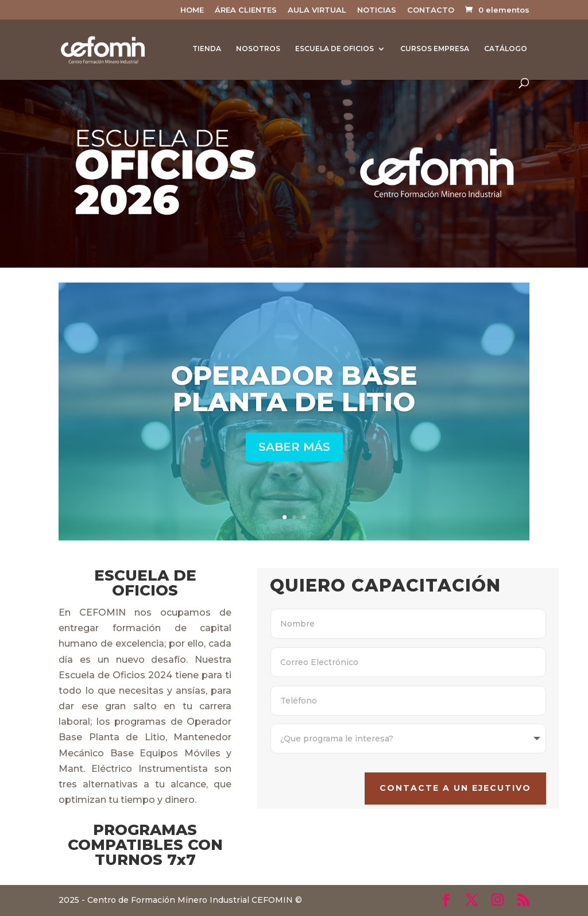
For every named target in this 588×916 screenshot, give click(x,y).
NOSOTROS (258, 49)
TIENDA (207, 49)
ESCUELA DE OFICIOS (334, 49)
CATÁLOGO (506, 49)
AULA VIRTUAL (317, 10)
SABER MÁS (294, 447)
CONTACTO (431, 10)
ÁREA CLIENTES (246, 10)
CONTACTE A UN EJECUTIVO (439, 780)
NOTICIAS (377, 10)
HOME (192, 10)
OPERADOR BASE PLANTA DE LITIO (294, 389)
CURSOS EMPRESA (435, 49)
